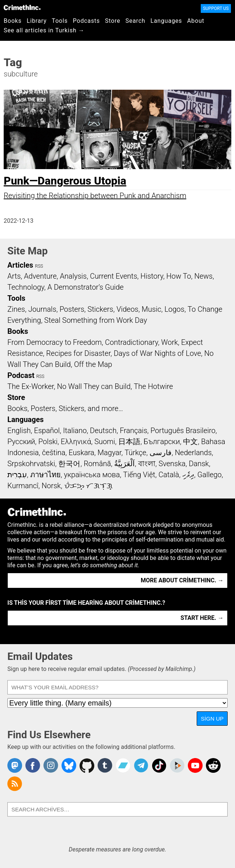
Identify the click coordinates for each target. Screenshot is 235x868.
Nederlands (193, 453)
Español (47, 431)
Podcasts (86, 21)
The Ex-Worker (31, 386)
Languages (166, 21)
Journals (42, 309)
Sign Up (212, 719)
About (196, 21)
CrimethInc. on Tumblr (105, 765)
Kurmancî (23, 486)
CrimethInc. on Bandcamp (123, 765)
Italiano (75, 431)
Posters (72, 309)
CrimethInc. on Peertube (177, 765)
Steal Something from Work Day (96, 320)
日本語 (129, 442)
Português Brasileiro (183, 431)
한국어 (69, 464)
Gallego (210, 475)
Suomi (105, 442)
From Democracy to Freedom (55, 342)
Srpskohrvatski (31, 464)
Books (13, 21)
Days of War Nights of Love (157, 353)
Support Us (216, 8)
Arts (14, 276)
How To (179, 276)
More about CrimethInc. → (182, 580)
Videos (127, 309)
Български (162, 442)
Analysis (73, 276)
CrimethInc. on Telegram (141, 765)
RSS (39, 266)
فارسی (161, 453)
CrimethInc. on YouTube (195, 765)
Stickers (101, 309)
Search (136, 21)
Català (169, 475)
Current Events (113, 276)
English (19, 431)
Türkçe (135, 453)
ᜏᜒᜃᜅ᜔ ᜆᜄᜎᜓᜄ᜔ (88, 486)
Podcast (21, 375)
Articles (20, 265)
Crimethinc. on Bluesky (69, 765)
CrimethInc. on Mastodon (15, 765)
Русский (21, 442)
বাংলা (147, 464)
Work (170, 342)
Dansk (199, 464)
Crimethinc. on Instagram (51, 765)
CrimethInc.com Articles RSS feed (15, 784)
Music (151, 309)
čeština (54, 453)
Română (97, 464)
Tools (60, 21)
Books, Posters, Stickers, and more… (65, 408)
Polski (48, 442)
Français (134, 431)
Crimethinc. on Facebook (33, 765)
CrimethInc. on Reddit (213, 765)
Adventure (40, 276)
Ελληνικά (76, 442)
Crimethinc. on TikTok (159, 765)
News (203, 276)
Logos (174, 309)
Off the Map (93, 364)
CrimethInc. (22, 7)
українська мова (92, 475)
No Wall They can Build (94, 386)
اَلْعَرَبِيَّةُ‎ (124, 464)
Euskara (81, 453)
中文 (190, 442)
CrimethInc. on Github (87, 765)
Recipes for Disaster (78, 353)
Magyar (110, 453)
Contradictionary (131, 342)
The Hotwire (153, 386)
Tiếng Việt (139, 475)
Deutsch (103, 431)
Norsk (51, 486)
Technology (26, 287)
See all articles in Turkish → (44, 30)
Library (37, 21)
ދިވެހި (188, 475)
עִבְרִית (17, 475)
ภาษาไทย (45, 475)
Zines (16, 309)
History (152, 276)
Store (113, 21)
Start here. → (202, 618)
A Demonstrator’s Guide (86, 287)
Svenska (172, 464)
